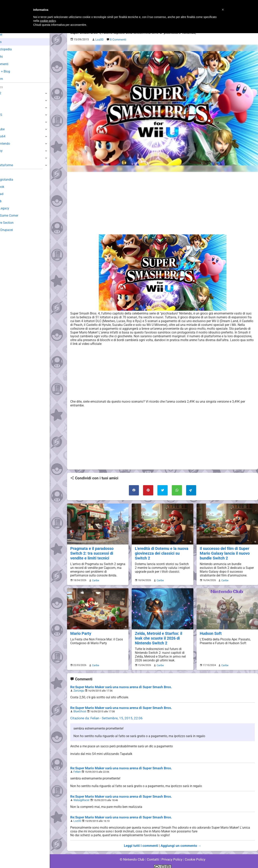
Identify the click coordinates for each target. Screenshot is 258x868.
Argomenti (13, 64)
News (10, 42)
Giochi (10, 57)
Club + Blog (14, 71)
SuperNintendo (14, 144)
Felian (77, 768)
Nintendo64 (11, 136)
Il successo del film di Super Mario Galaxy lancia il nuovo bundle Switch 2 (224, 552)
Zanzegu (78, 687)
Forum (10, 79)
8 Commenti (118, 39)
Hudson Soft (210, 631)
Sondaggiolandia (15, 180)
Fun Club (9, 201)
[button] (223, 10)
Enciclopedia (15, 49)
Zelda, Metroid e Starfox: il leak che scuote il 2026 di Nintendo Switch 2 (162, 636)
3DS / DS (10, 115)
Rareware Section (16, 223)
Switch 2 (9, 93)
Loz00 (77, 816)
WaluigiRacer (81, 796)
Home (10, 34)
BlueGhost (79, 708)
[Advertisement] (163, 203)
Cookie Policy (193, 854)
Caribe (95, 578)
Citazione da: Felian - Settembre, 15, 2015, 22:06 (104, 714)
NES (6, 158)
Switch (8, 100)
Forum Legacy (13, 208)
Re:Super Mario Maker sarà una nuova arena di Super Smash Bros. (118, 684)
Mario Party (80, 631)
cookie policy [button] (48, 21)
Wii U (7, 108)
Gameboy (10, 151)
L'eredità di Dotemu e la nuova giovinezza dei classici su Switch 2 (161, 552)
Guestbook (11, 187)
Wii (5, 122)
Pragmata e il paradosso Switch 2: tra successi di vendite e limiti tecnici (97, 552)
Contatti (154, 854)
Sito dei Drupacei (15, 230)
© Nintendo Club (134, 854)
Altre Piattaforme (15, 165)
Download (10, 194)
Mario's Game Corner (18, 216)
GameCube (11, 129)
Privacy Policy (172, 854)
